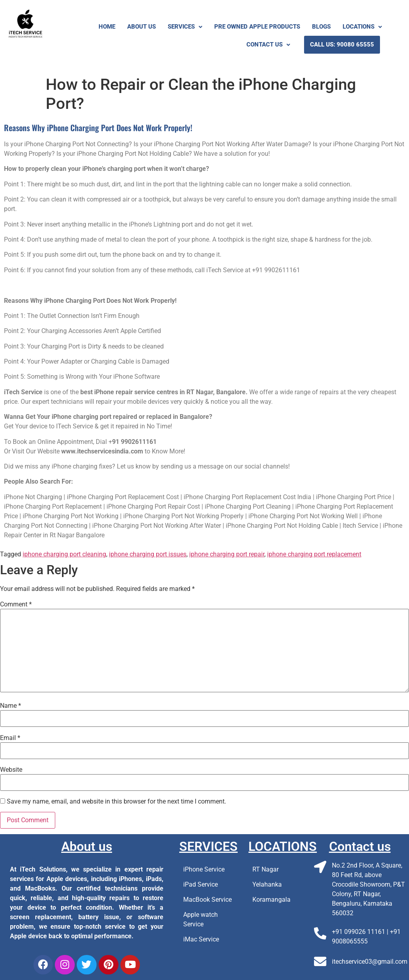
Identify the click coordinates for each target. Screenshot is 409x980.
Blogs (321, 27)
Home (107, 27)
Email (10, 738)
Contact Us (268, 45)
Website (11, 770)
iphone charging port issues (148, 554)
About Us (142, 27)
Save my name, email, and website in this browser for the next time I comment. (116, 802)
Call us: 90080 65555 (342, 45)
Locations (362, 27)
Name (11, 706)
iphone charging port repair (227, 554)
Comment (16, 604)
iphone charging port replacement (314, 554)
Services (185, 27)
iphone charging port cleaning (64, 554)
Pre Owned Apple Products (257, 27)
